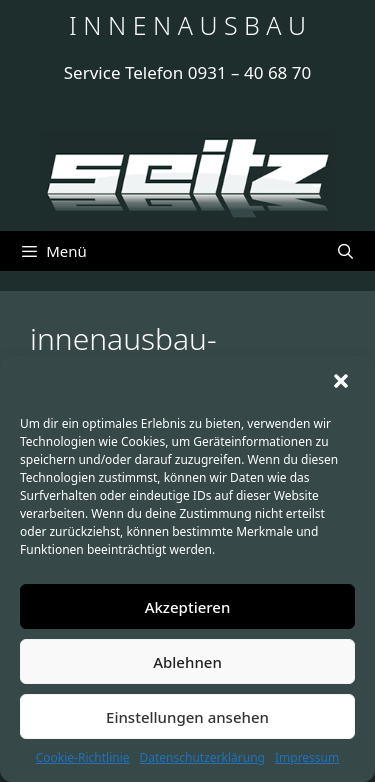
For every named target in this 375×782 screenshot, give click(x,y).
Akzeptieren (188, 607)
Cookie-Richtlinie (83, 757)
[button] (343, 383)
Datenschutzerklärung (202, 757)
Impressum (307, 757)
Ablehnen (187, 662)
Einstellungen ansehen (187, 717)
